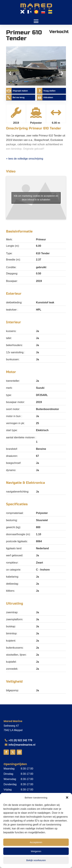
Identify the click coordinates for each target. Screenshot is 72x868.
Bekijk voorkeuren (36, 860)
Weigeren (36, 851)
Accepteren (36, 842)
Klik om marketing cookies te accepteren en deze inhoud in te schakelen (36, 198)
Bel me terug (19, 98)
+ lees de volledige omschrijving (25, 159)
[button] (67, 797)
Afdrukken (48, 98)
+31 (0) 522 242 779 (20, 740)
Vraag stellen (49, 91)
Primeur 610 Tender (45, 128)
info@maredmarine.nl (22, 745)
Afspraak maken (20, 91)
